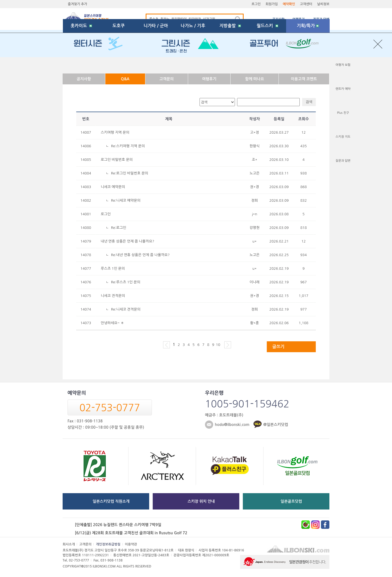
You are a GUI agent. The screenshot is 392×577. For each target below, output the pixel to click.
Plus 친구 (343, 113)
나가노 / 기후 (193, 64)
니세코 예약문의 (113, 187)
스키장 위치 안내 (201, 501)
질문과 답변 (321, 19)
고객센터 (306, 4)
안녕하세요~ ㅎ (112, 323)
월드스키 (267, 64)
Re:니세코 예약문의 (126, 200)
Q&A (125, 79)
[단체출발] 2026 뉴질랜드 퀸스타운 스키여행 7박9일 (118, 525)
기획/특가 (308, 64)
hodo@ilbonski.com (232, 425)
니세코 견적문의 (113, 296)
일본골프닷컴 (291, 501)
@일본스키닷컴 (276, 425)
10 (218, 345)
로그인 (256, 4)
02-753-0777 (110, 408)
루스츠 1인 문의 (113, 268)
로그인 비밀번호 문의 (117, 160)
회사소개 (69, 544)
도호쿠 (119, 64)
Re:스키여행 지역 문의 (128, 146)
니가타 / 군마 (156, 64)
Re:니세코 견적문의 (126, 309)
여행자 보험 (343, 65)
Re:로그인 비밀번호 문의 (130, 173)
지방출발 (230, 64)
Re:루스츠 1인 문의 (126, 282)
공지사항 (278, 19)
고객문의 (166, 79)
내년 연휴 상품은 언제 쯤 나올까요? (127, 241)
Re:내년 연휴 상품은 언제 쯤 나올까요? (140, 255)
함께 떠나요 (255, 79)
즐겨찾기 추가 (77, 4)
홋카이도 (81, 64)
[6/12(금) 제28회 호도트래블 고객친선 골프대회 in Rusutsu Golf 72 (131, 533)
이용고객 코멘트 (304, 79)
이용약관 (131, 544)
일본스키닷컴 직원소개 (111, 501)
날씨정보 (323, 4)
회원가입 (272, 4)
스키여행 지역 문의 (115, 132)
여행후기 (298, 19)
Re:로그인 (119, 228)
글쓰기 (278, 347)
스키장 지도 (343, 137)
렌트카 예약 (343, 89)
